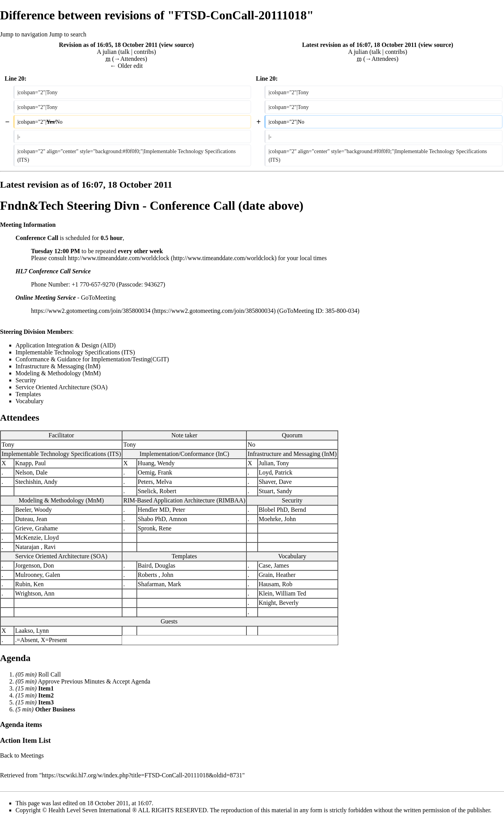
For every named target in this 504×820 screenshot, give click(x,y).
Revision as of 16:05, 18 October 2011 (108, 45)
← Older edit (126, 66)
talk (125, 52)
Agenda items (21, 724)
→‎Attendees (129, 59)
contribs (144, 52)
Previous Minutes (83, 681)
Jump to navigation (24, 34)
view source (176, 45)
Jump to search (68, 34)
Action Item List (25, 740)
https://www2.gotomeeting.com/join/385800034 (91, 311)
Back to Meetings (22, 755)
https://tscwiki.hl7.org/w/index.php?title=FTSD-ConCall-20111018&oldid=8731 (142, 775)
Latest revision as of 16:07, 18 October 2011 (360, 45)
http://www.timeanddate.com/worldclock (119, 258)
